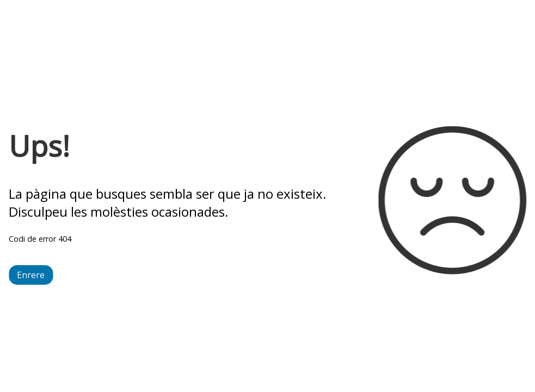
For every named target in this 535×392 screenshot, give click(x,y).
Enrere (31, 275)
